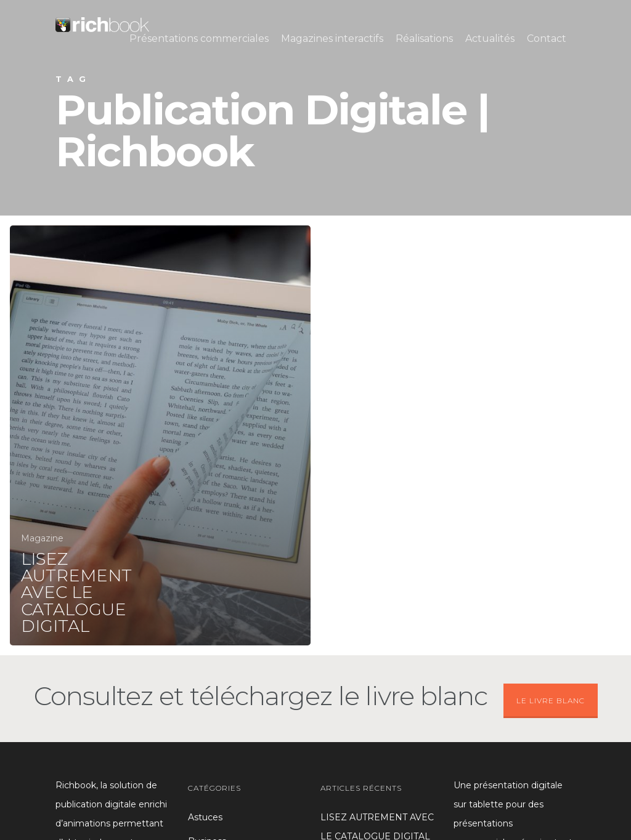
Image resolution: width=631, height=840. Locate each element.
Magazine (42, 538)
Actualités (490, 38)
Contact (547, 38)
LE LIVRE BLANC (551, 701)
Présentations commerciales (199, 38)
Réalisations (424, 38)
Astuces (205, 817)
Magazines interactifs (332, 38)
